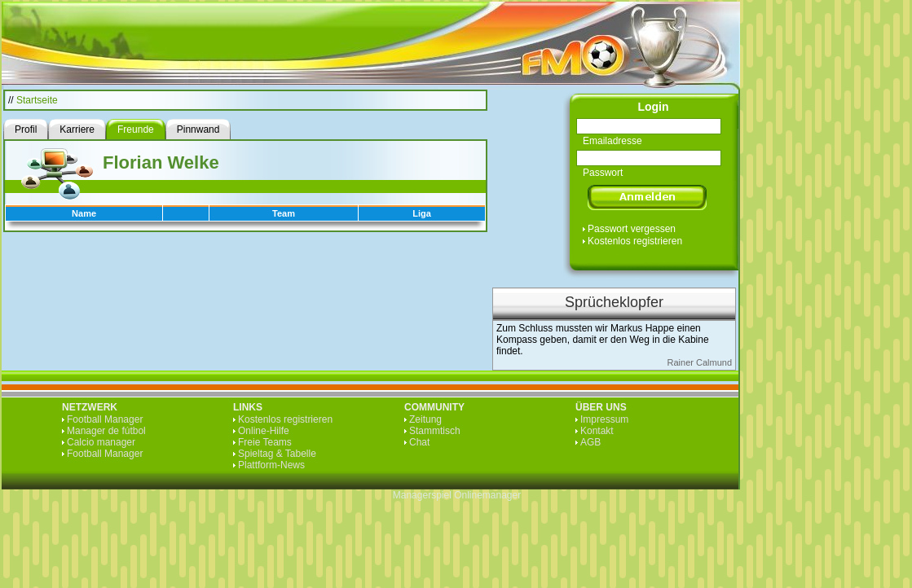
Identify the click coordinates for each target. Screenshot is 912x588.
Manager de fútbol (106, 431)
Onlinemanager (487, 495)
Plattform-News (271, 465)
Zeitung (425, 419)
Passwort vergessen (632, 229)
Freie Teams (265, 442)
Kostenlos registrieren (635, 241)
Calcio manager (101, 442)
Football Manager (105, 419)
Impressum (604, 419)
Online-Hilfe (264, 431)
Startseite (37, 100)
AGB (590, 442)
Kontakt (597, 431)
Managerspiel (422, 495)
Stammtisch (435, 431)
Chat (419, 442)
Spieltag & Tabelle (277, 454)
